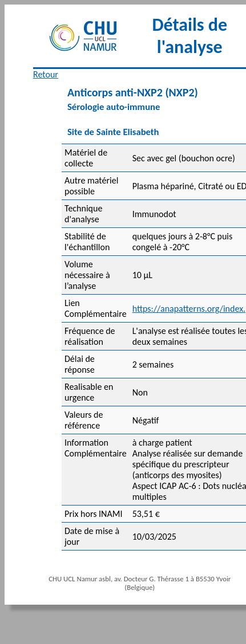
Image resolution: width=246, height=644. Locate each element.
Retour (46, 74)
